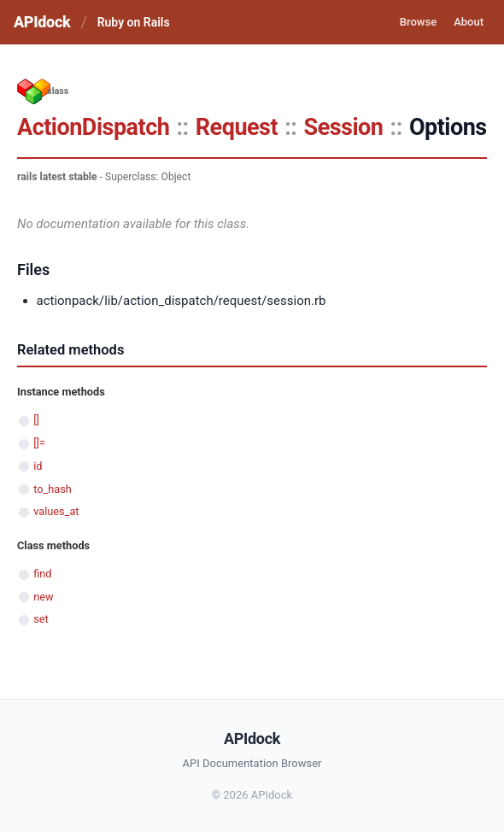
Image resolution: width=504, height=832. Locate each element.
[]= (39, 443)
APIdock (42, 22)
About (469, 22)
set (41, 619)
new (43, 597)
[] (36, 420)
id (38, 466)
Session (344, 127)
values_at (56, 511)
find (42, 574)
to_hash (53, 489)
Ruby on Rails (134, 22)
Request (237, 127)
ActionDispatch (93, 127)
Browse (418, 22)
